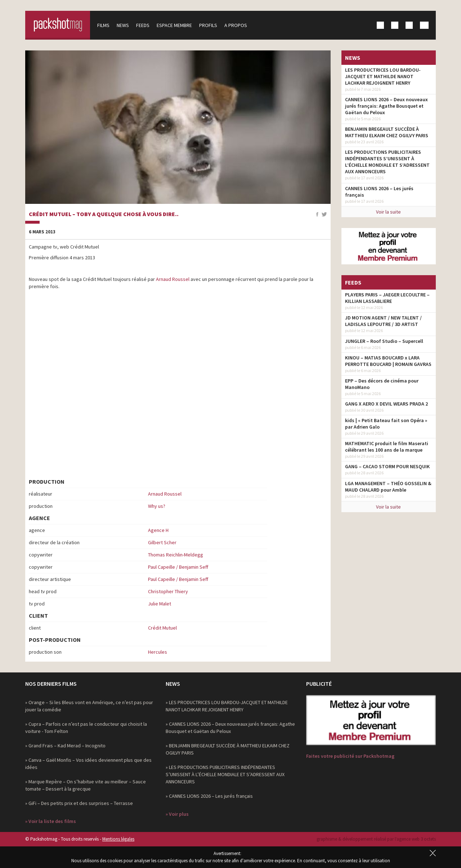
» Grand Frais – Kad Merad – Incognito (65, 746)
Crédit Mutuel (162, 628)
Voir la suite (388, 212)
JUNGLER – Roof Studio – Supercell (384, 341)
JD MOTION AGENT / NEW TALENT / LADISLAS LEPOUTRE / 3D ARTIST (383, 321)
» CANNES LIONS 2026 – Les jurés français (209, 796)
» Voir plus (177, 814)
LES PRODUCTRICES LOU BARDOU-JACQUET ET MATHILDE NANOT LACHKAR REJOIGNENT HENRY (383, 76)
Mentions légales (118, 839)
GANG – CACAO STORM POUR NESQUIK (387, 466)
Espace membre (174, 25)
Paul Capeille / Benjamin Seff (178, 567)
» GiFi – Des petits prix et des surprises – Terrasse (79, 803)
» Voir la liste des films (51, 821)
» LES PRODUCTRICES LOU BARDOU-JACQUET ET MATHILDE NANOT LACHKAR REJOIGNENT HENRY (227, 706)
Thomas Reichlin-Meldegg (176, 555)
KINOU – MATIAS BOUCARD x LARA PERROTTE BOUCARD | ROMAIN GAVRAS (388, 361)
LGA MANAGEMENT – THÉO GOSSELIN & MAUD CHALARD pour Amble (388, 487)
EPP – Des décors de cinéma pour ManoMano (382, 384)
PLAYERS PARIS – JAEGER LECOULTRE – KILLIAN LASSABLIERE (387, 298)
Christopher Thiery (168, 591)
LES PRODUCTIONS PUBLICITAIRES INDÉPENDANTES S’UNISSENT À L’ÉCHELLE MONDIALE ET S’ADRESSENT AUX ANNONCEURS (387, 162)
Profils (208, 25)
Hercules (158, 652)
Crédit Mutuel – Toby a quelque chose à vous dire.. (104, 214)
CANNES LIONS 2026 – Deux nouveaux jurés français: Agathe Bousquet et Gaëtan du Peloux (386, 106)
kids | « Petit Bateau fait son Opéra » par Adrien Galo (386, 424)
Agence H (158, 530)
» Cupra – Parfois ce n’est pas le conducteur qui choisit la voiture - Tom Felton (86, 728)
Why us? (157, 506)
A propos (236, 25)
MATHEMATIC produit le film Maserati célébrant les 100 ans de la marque (387, 447)
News (123, 25)
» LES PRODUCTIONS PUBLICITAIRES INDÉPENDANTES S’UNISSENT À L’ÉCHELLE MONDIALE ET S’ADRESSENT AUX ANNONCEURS (225, 774)
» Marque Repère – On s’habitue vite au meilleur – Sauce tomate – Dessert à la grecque (86, 785)
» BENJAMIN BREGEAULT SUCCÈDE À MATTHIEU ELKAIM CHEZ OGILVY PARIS (228, 749)
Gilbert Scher (162, 542)
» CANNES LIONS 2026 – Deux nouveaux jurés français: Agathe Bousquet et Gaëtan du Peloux (230, 728)
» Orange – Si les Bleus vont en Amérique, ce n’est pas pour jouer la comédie (89, 706)
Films (103, 25)
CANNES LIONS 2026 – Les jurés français (379, 192)
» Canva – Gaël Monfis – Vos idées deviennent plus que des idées (88, 764)
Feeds (143, 25)
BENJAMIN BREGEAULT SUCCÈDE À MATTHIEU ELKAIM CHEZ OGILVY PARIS (387, 132)
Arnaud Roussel (173, 279)
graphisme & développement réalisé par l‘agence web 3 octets (376, 839)
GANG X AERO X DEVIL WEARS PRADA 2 (386, 404)
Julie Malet (160, 604)
